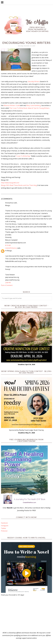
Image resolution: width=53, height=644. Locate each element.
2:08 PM (8, 283)
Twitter (4, 528)
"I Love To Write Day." (23, 156)
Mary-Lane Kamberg (33, 105)
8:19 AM (8, 245)
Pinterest (4, 531)
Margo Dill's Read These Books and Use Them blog (19, 185)
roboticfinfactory (11, 248)
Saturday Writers (34, 82)
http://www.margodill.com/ (10, 183)
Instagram (5, 526)
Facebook (4, 523)
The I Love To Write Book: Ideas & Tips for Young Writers (29, 108)
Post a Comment (7, 285)
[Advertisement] (26, 614)
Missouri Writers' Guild (12, 105)
